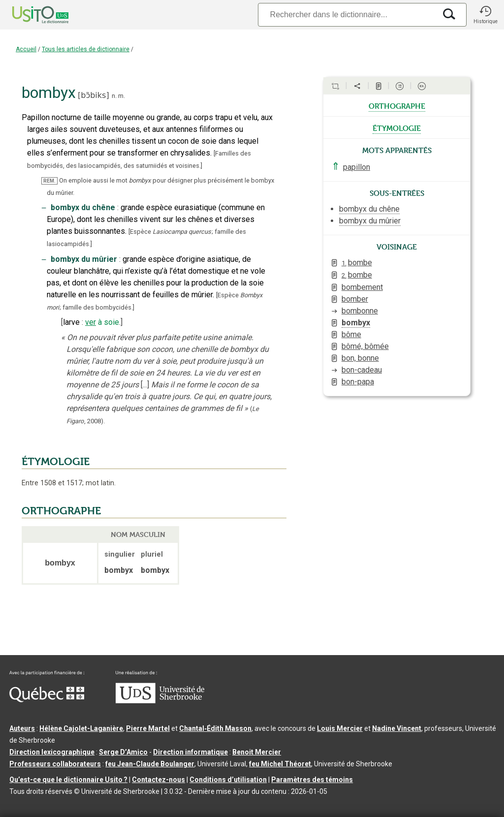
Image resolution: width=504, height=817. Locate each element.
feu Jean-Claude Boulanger (150, 764)
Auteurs (22, 728)
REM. (49, 181)
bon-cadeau (362, 370)
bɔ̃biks (93, 95)
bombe (357, 263)
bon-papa (358, 382)
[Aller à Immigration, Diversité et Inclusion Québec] (47, 700)
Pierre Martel (148, 728)
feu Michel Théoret (280, 764)
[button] (485, 15)
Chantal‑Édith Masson (215, 728)
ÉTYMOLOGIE (56, 462)
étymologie (397, 127)
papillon (357, 167)
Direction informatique (190, 752)
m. (122, 96)
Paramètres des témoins (312, 780)
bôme (351, 334)
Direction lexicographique (52, 752)
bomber (355, 299)
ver (91, 322)
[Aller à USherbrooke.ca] (160, 701)
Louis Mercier (340, 728)
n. (114, 96)
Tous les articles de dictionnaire (86, 49)
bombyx (356, 323)
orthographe (397, 105)
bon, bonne (360, 358)
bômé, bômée (365, 346)
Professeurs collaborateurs (55, 764)
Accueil (26, 49)
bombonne (360, 311)
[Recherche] (347, 15)
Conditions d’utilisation (228, 780)
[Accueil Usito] (30, 15)
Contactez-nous (158, 780)
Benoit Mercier (257, 752)
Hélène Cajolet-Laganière (81, 728)
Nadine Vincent (397, 728)
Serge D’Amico (123, 752)
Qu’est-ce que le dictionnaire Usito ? (68, 780)
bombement (362, 287)
